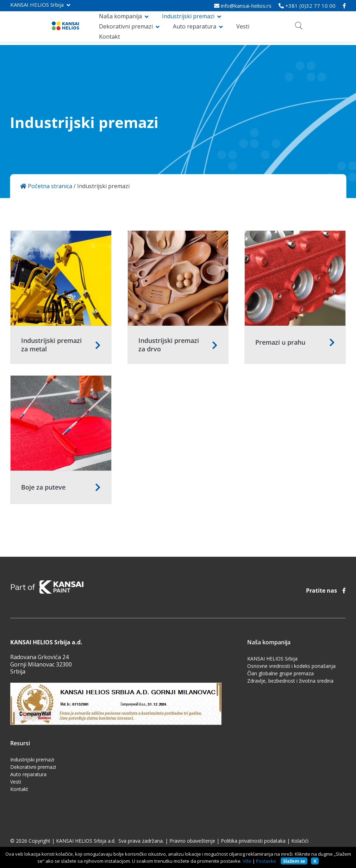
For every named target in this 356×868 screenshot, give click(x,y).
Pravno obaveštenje (192, 841)
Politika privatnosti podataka (253, 841)
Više (247, 861)
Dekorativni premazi (229, 23)
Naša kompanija (88, 23)
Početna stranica (46, 186)
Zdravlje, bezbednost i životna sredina (290, 681)
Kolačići (300, 841)
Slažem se (294, 861)
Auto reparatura (89, 33)
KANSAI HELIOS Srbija (37, 5)
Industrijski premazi (156, 23)
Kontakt (164, 33)
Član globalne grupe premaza (280, 673)
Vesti (137, 33)
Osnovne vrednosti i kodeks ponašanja (291, 666)
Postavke (266, 861)
